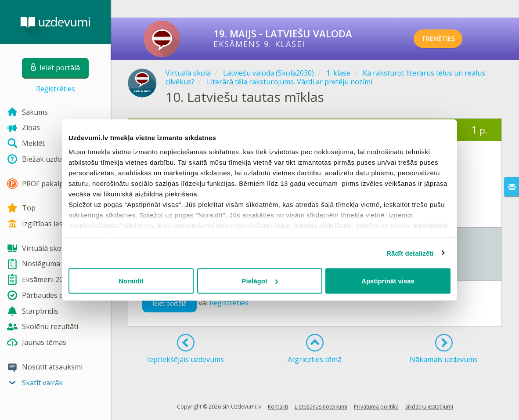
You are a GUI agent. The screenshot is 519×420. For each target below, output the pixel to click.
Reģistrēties (56, 89)
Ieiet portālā (169, 303)
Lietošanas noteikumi (321, 407)
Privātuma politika (376, 407)
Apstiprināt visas (388, 281)
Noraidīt (131, 281)
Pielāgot (260, 281)
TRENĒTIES (449, 39)
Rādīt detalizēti (410, 253)
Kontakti (278, 407)
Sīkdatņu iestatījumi (429, 407)
